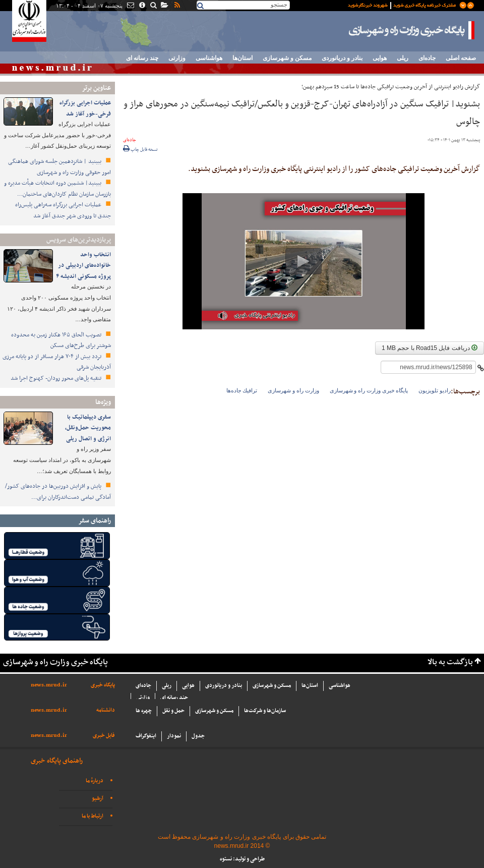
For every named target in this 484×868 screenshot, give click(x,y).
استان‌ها (243, 58)
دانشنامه (106, 710)
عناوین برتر (96, 88)
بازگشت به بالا (450, 662)
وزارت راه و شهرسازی (293, 390)
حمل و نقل (173, 711)
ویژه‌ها (103, 402)
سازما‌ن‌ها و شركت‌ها (265, 711)
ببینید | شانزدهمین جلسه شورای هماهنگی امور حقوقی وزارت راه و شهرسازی (59, 167)
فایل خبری (104, 736)
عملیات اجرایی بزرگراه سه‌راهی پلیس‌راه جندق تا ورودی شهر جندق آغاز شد (63, 210)
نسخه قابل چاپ (140, 150)
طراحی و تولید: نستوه (242, 859)
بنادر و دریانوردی (342, 58)
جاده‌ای (427, 58)
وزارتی (177, 58)
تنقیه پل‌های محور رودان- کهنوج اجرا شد (57, 378)
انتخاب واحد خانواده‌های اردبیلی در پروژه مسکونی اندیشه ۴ (83, 266)
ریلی (403, 58)
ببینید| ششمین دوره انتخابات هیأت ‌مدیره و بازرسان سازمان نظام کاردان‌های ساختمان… (57, 189)
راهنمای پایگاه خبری (57, 761)
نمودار (174, 736)
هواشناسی (209, 58)
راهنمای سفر (95, 521)
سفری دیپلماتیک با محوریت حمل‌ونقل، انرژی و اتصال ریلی (88, 428)
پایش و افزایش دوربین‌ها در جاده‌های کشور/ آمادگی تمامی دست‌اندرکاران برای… (58, 492)
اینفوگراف (146, 736)
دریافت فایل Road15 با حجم (430, 348)
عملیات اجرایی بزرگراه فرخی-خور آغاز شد (85, 108)
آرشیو (98, 799)
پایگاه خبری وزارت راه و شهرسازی (412, 30)
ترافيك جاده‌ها (242, 390)
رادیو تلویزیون (435, 390)
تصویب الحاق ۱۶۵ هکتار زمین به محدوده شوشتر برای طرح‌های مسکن (61, 340)
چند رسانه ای (142, 58)
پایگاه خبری (103, 685)
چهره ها (144, 711)
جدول (198, 736)
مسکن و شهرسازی (287, 58)
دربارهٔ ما (95, 781)
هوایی (380, 58)
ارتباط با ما (93, 816)
